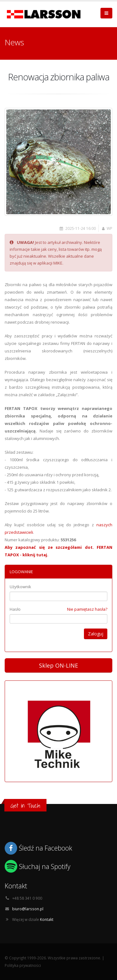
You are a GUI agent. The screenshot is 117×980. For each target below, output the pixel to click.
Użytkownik (20, 587)
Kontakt (47, 919)
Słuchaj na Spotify (45, 866)
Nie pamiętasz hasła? (87, 609)
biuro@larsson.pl (28, 909)
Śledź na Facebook (45, 848)
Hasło (15, 609)
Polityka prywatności (23, 965)
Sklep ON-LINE (58, 665)
